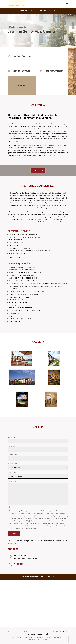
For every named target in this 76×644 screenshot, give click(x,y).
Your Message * (13, 481)
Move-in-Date (12, 463)
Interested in (12, 472)
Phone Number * (14, 455)
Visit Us (22, 86)
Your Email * (12, 446)
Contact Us (38, 171)
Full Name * (12, 437)
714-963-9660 (19, 564)
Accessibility (39, 635)
